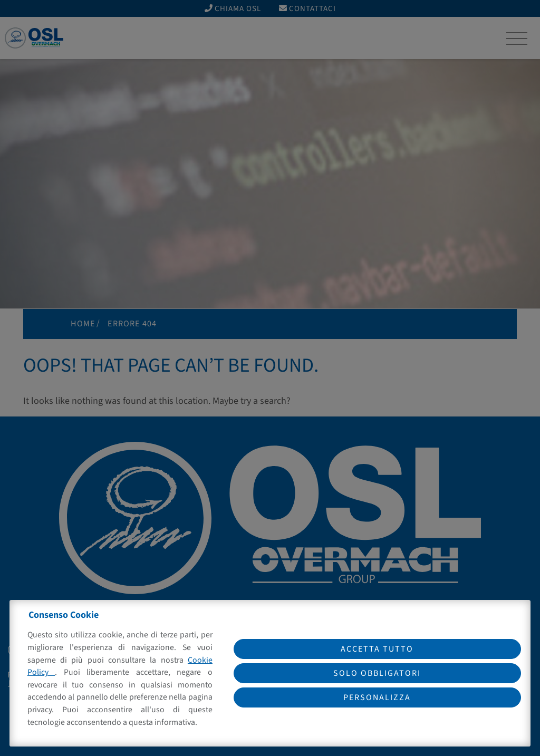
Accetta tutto (377, 649)
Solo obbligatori (377, 673)
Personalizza (377, 697)
